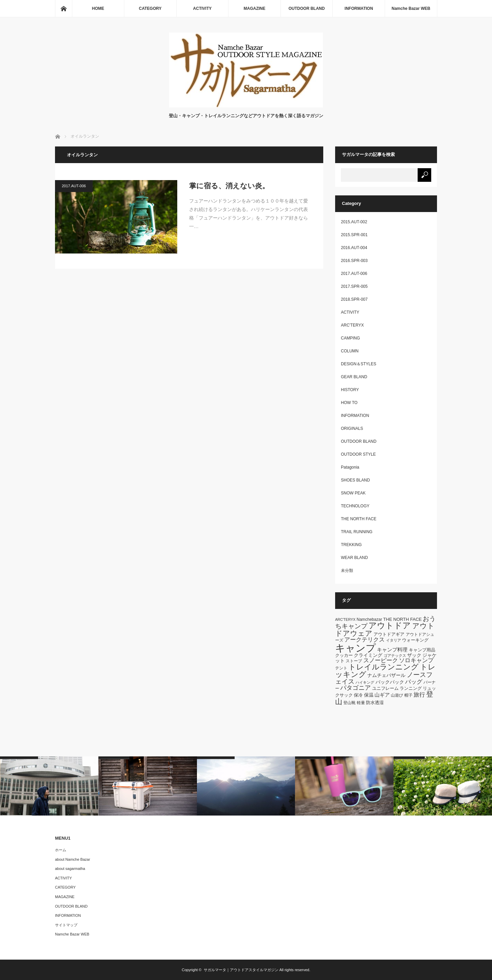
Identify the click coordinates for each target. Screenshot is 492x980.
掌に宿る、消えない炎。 (229, 186)
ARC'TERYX (352, 325)
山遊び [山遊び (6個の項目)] (397, 695)
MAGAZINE (255, 8)
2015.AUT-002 (354, 222)
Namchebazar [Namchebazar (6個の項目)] (369, 619)
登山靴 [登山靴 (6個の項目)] (349, 703)
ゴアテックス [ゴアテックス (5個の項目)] (395, 655)
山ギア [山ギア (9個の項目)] (382, 695)
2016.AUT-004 (354, 248)
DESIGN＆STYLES (359, 364)
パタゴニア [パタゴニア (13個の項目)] (356, 688)
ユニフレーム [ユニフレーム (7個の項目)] (385, 688)
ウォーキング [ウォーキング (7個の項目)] (415, 640)
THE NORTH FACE (359, 519)
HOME (98, 8)
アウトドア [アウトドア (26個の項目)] (390, 626)
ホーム (61, 850)
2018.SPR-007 (354, 299)
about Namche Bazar (72, 859)
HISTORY (350, 390)
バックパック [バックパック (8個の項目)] (390, 682)
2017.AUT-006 (74, 186)
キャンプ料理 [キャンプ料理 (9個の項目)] (392, 650)
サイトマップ (66, 925)
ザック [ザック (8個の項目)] (414, 655)
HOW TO (349, 403)
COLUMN (350, 351)
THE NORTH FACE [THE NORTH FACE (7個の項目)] (403, 619)
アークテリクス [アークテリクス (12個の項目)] (365, 640)
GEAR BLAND (354, 377)
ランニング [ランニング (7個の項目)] (411, 688)
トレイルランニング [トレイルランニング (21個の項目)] (384, 667)
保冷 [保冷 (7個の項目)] (358, 695)
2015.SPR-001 (354, 235)
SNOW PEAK (353, 493)
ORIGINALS (352, 428)
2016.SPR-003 (354, 261)
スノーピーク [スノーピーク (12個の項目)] (381, 660)
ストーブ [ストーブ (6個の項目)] (354, 661)
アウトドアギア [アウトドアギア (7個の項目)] (389, 634)
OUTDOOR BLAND (307, 8)
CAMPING (350, 338)
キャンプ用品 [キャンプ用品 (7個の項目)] (422, 650)
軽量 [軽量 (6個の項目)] (361, 703)
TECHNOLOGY (355, 506)
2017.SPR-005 (354, 286)
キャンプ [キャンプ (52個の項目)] (356, 648)
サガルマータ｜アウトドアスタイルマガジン (241, 970)
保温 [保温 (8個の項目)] (369, 695)
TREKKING (351, 545)
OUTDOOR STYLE (358, 454)
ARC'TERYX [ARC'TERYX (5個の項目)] (345, 619)
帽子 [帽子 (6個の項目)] (408, 695)
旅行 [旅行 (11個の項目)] (419, 695)
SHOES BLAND (355, 480)
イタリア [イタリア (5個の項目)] (394, 640)
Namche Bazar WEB (411, 8)
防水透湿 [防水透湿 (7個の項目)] (375, 703)
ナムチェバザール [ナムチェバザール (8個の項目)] (386, 675)
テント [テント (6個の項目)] (341, 668)
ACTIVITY (203, 8)
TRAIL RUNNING (357, 532)
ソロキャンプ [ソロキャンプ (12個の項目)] (416, 660)
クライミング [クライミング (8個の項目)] (368, 655)
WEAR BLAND (354, 558)
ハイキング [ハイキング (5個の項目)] (365, 682)
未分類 (347, 571)
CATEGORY (150, 8)
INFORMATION (359, 8)
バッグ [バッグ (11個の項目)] (414, 682)
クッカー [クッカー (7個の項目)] (344, 655)
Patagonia (350, 467)
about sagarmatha (70, 869)
